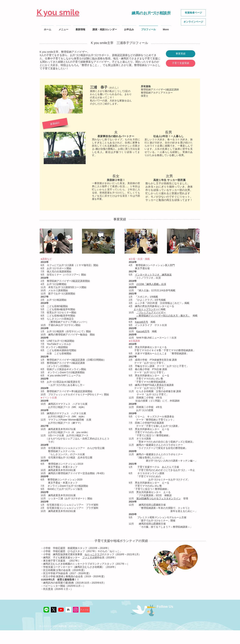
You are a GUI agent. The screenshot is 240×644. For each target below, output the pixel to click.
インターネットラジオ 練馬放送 (153, 275)
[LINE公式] (46, 610)
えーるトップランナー (146, 309)
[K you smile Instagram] (76, 610)
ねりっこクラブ (93, 554)
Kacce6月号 (142, 322)
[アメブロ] (85, 610)
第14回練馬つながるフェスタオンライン (159, 498)
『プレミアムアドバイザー (151, 312)
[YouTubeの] (61, 610)
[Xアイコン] (54, 610)
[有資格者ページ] (193, 13)
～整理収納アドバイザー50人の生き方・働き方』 (163, 316)
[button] (55, 123)
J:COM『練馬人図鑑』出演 (151, 284)
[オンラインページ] (193, 22)
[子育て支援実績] (181, 63)
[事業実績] (181, 54)
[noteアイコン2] (68, 610)
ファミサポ (88, 557)
